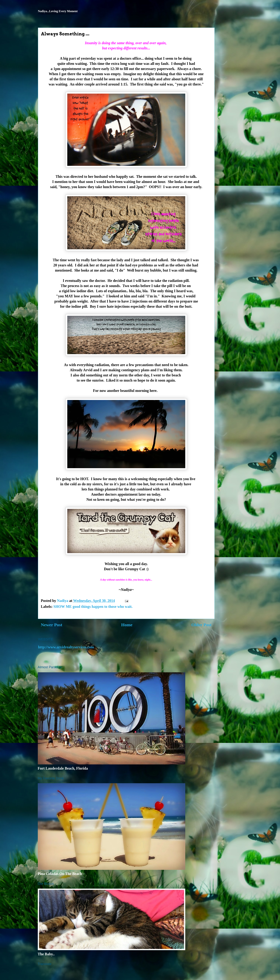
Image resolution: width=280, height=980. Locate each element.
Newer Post (52, 625)
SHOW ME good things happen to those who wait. (93, 607)
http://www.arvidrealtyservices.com (66, 647)
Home (127, 625)
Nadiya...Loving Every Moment (58, 11)
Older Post (201, 625)
